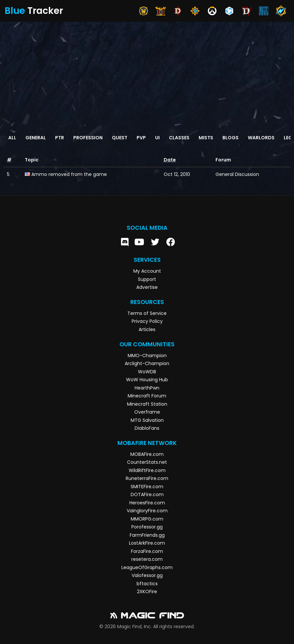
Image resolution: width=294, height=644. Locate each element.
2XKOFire (147, 592)
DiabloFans (147, 428)
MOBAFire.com (147, 454)
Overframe (147, 412)
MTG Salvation (147, 420)
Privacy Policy (147, 321)
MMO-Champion (147, 356)
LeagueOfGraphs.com (147, 567)
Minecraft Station (147, 404)
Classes (179, 138)
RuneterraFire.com (147, 478)
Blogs (230, 138)
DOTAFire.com (147, 494)
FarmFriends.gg (147, 535)
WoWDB (147, 372)
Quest (120, 138)
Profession (88, 138)
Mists (206, 138)
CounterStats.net (147, 462)
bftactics (147, 584)
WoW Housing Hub (147, 380)
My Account (147, 271)
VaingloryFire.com (147, 511)
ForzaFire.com (147, 551)
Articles (147, 329)
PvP (141, 138)
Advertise (147, 287)
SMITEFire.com (147, 487)
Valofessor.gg (147, 575)
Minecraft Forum (147, 396)
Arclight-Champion (147, 363)
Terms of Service (147, 313)
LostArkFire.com (147, 543)
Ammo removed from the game (69, 174)
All (12, 138)
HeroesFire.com (147, 503)
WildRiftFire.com (147, 470)
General (36, 138)
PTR (60, 138)
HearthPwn (147, 388)
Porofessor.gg (147, 527)
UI (157, 138)
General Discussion (237, 174)
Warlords (261, 138)
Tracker (34, 11)
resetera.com (147, 559)
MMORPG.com (147, 519)
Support (147, 279)
